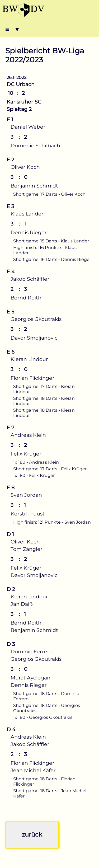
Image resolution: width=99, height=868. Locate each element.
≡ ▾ (12, 29)
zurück (32, 834)
